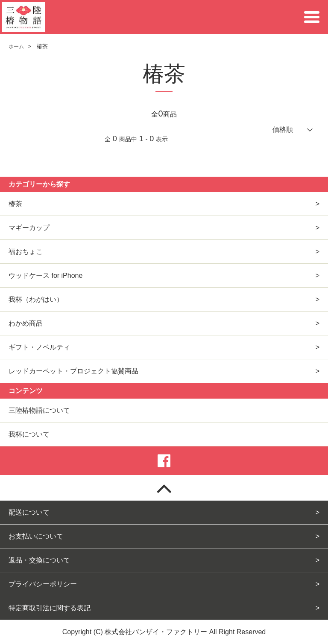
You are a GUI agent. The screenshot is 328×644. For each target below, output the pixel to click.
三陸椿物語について (39, 410)
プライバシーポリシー (43, 584)
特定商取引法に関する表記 (50, 608)
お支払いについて (36, 536)
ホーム (16, 47)
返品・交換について (39, 560)
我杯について (29, 434)
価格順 (283, 130)
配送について (29, 512)
